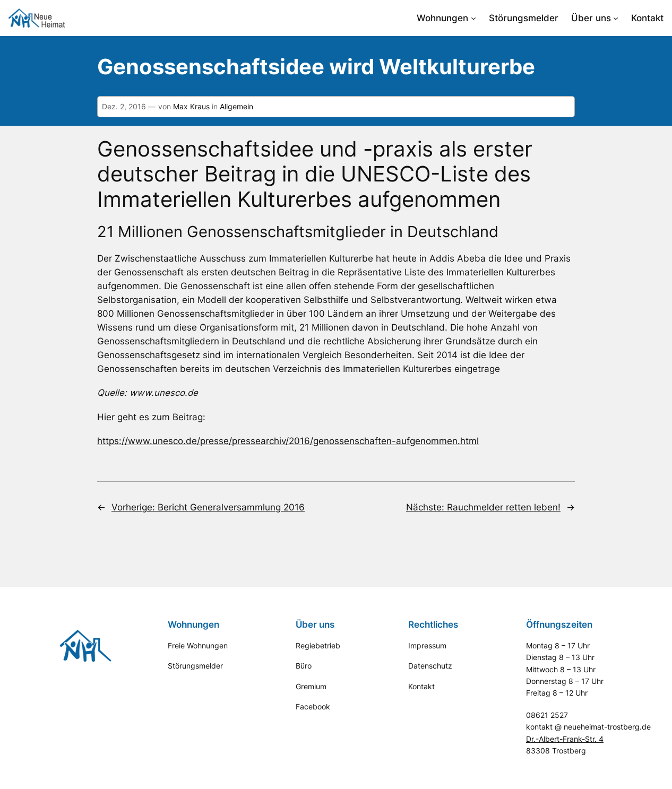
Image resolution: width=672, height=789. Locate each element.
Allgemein (236, 106)
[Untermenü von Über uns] (616, 18)
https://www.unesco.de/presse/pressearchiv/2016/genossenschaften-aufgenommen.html (288, 441)
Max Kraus (191, 106)
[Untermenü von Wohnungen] (473, 18)
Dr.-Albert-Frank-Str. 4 (565, 739)
